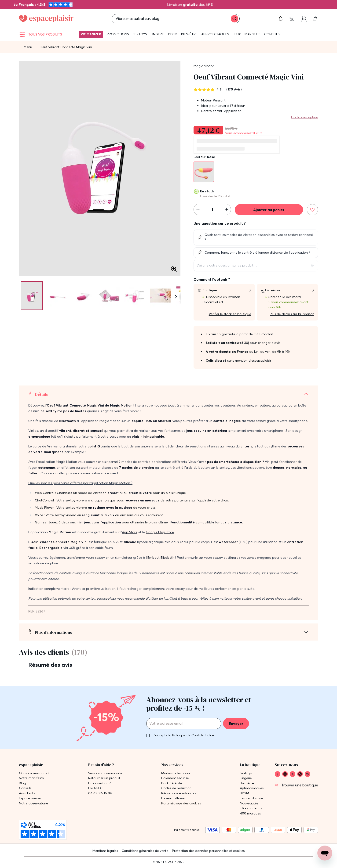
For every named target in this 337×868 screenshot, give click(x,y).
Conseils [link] (25, 788)
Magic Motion (204, 66)
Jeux (237, 34)
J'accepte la (183, 735)
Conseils (272, 34)
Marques (253, 34)
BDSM (173, 34)
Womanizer (91, 34)
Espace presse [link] (30, 798)
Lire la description (305, 117)
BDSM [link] (244, 793)
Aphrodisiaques (215, 34)
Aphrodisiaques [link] (252, 788)
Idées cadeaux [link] (251, 808)
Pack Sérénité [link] (172, 783)
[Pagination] (30, 296)
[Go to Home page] (46, 19)
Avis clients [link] (27, 793)
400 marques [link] (250, 813)
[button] (281, 19)
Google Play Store (160, 532)
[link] (292, 19)
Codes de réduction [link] (176, 788)
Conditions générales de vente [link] (145, 851)
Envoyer (236, 724)
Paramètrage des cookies (181, 803)
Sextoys (140, 34)
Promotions (118, 34)
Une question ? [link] (99, 783)
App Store (130, 532)
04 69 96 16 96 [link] (100, 793)
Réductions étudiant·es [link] (179, 793)
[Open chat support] (325, 853)
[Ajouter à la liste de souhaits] (312, 210)
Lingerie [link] (246, 778)
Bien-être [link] (247, 783)
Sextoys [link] (246, 773)
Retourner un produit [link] (104, 778)
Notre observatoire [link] (33, 803)
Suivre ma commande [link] (105, 773)
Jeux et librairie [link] (251, 798)
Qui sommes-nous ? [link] (34, 773)
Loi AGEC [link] (95, 788)
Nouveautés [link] (249, 803)
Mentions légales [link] (105, 851)
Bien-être (189, 34)
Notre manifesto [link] (31, 778)
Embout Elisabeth (161, 558)
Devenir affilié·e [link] (173, 798)
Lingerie (158, 34)
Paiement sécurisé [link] (175, 778)
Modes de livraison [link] (176, 773)
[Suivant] (176, 297)
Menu (28, 47)
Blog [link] (22, 783)
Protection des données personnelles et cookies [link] (208, 851)
